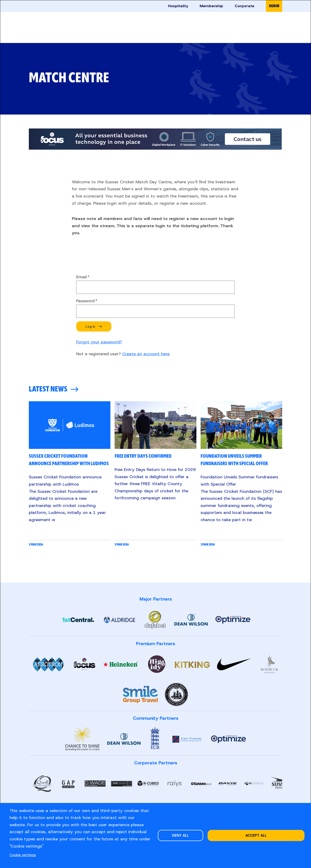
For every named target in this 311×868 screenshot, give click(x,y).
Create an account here (146, 354)
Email (81, 277)
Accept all (256, 835)
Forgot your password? (99, 342)
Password (85, 301)
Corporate (245, 6)
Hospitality (178, 6)
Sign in (274, 6)
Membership (211, 6)
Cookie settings (23, 855)
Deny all (180, 835)
